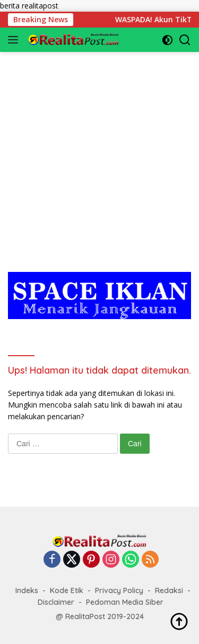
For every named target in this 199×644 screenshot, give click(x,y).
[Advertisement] (99, 151)
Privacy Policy (119, 590)
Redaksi (169, 590)
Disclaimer (56, 602)
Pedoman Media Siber (125, 602)
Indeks (27, 590)
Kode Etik (67, 590)
